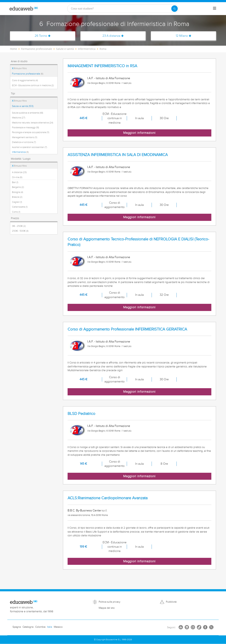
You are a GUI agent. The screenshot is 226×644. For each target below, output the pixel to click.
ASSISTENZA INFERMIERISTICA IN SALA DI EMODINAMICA (118, 155)
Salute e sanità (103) (23, 106)
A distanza (19, 172)
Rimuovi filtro (19, 68)
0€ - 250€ (19, 226)
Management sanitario (25, 137)
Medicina (19, 118)
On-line (17, 177)
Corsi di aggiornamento (25, 80)
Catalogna (28, 627)
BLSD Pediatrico (81, 414)
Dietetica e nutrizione (24, 142)
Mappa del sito (107, 608)
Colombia (40, 627)
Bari (15, 182)
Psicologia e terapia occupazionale (31, 132)
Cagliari (17, 202)
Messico (58, 627)
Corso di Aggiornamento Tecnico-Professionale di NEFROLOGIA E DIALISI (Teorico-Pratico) (138, 242)
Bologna (18, 192)
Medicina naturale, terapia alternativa (33, 123)
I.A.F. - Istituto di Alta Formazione (109, 78)
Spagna (17, 627)
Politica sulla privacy (110, 602)
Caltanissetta (20, 207)
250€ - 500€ (20, 231)
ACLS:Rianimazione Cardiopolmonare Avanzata (108, 498)
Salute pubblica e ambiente (28, 113)
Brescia (17, 197)
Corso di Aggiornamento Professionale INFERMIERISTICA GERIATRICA (127, 329)
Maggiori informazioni (139, 133)
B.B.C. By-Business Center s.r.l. (87, 511)
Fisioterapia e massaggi (25, 128)
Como (16, 212)
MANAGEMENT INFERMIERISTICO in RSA (102, 66)
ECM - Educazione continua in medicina (33, 85)
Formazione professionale (28, 74)
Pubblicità (171, 602)
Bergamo (18, 187)
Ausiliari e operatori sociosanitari (30, 147)
